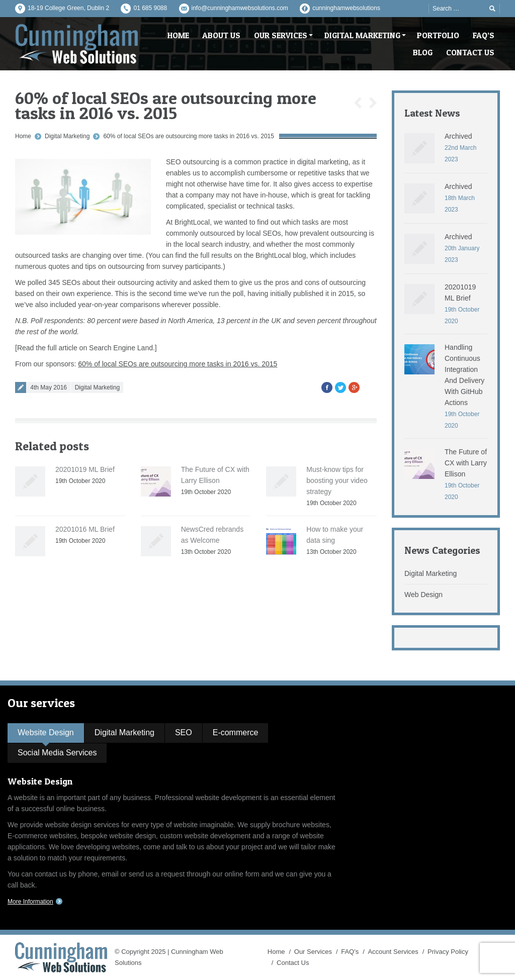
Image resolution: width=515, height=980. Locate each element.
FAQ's (350, 952)
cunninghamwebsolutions (346, 8)
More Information (30, 902)
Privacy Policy (448, 952)
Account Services (393, 952)
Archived (458, 136)
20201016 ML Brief (85, 529)
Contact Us (293, 963)
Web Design (423, 595)
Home (23, 136)
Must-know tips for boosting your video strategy (337, 480)
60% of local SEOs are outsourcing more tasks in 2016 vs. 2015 (189, 136)
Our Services (313, 952)
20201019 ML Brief (85, 469)
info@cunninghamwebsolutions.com (240, 8)
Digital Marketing (67, 136)
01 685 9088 (150, 8)
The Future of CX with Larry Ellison (466, 463)
